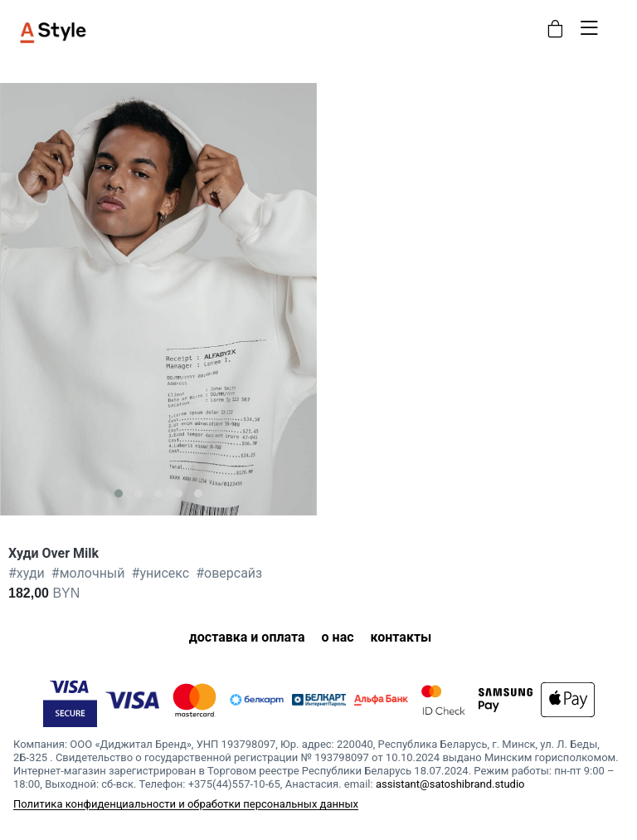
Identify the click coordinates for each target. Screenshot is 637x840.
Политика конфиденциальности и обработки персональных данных (186, 804)
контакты (401, 637)
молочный (88, 573)
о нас (338, 637)
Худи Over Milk (53, 553)
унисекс (161, 573)
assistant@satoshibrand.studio (450, 784)
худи (27, 573)
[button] (119, 493)
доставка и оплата (247, 637)
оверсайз (229, 573)
